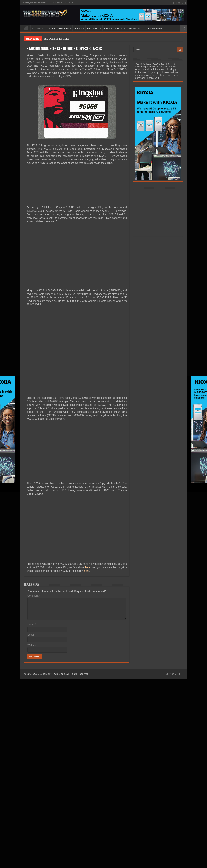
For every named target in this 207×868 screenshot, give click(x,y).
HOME (26, 28)
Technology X (56, 3)
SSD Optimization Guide (56, 39)
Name (32, 624)
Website (32, 645)
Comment (34, 596)
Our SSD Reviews (154, 28)
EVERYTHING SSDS (59, 28)
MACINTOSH (134, 28)
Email (31, 635)
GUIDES (78, 28)
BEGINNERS (38, 28)
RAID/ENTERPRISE (114, 28)
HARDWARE (93, 28)
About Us (69, 3)
